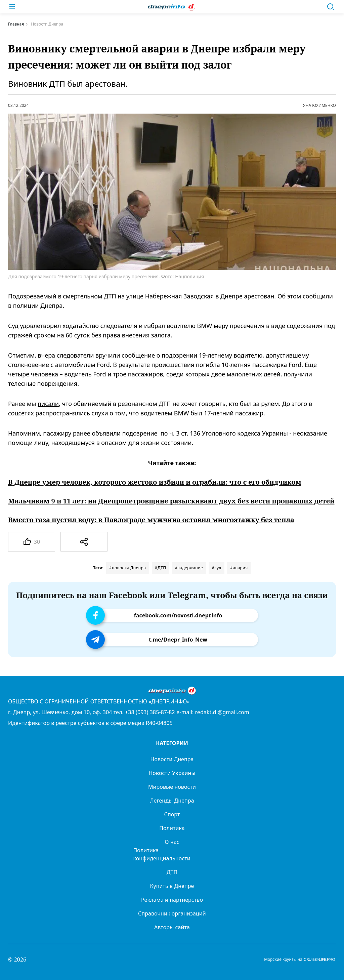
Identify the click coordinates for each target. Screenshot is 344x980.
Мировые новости (172, 787)
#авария (239, 568)
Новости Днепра (172, 759)
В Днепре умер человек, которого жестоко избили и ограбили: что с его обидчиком (155, 482)
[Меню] (12, 7)
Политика (172, 828)
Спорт (172, 814)
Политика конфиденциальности (162, 854)
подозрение (141, 433)
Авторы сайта (172, 927)
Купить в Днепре (172, 886)
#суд (216, 568)
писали (48, 404)
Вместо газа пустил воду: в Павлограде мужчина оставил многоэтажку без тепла (151, 520)
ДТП (172, 872)
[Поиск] (331, 7)
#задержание (189, 568)
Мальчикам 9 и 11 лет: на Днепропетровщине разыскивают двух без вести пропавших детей (171, 501)
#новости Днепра (128, 568)
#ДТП (161, 568)
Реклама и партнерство (172, 900)
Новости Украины (172, 773)
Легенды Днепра (172, 801)
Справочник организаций (172, 913)
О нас (172, 842)
